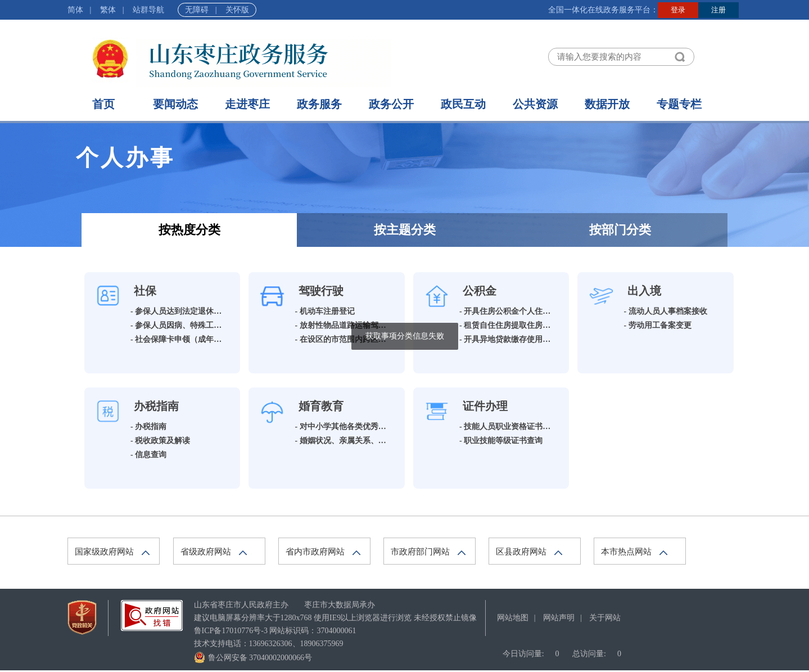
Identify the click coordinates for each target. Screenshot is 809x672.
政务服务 (319, 104)
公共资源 (535, 104)
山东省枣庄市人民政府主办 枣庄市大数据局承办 (284, 605)
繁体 (108, 10)
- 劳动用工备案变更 (658, 325)
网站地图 (513, 618)
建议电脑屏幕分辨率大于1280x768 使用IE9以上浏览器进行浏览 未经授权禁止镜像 (335, 618)
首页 (103, 104)
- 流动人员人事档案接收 (666, 311)
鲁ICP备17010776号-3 (231, 631)
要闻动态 (175, 104)
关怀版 (237, 10)
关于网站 (605, 618)
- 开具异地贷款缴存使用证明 (509, 339)
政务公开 (391, 104)
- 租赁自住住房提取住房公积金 (513, 325)
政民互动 (463, 104)
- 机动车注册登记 (325, 311)
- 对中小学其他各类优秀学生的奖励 (356, 427)
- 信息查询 (148, 455)
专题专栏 (679, 104)
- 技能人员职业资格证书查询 (509, 427)
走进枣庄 (247, 104)
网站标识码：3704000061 (275, 631)
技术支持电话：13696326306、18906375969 (269, 644)
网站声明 (559, 618)
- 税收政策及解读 (160, 441)
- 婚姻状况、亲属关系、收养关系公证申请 (368, 441)
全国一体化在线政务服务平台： (603, 10)
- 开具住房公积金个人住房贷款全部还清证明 (536, 311)
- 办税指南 (148, 427)
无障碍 (197, 10)
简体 (75, 10)
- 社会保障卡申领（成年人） (180, 339)
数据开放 (607, 104)
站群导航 (148, 10)
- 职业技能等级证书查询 (501, 441)
